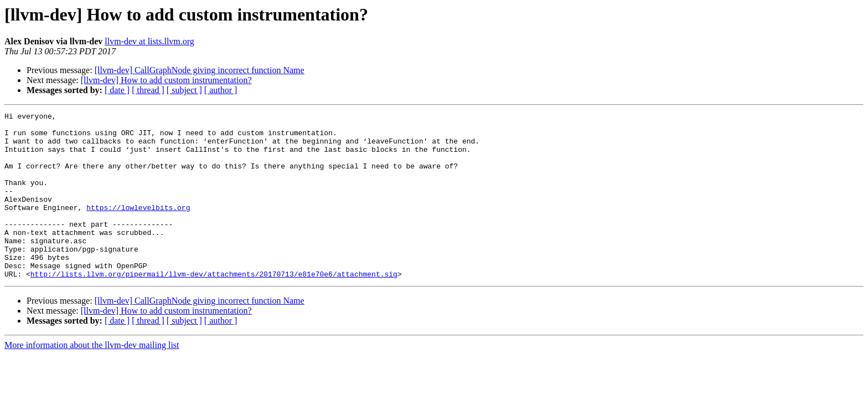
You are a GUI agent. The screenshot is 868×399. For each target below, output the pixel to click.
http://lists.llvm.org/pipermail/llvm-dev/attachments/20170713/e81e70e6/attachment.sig (214, 307)
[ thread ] (148, 90)
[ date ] (117, 90)
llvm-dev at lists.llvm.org (149, 41)
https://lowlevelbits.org (138, 227)
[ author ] (221, 90)
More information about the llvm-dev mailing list (92, 378)
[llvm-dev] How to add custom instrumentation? (166, 80)
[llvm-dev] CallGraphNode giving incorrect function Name (200, 70)
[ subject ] (184, 90)
